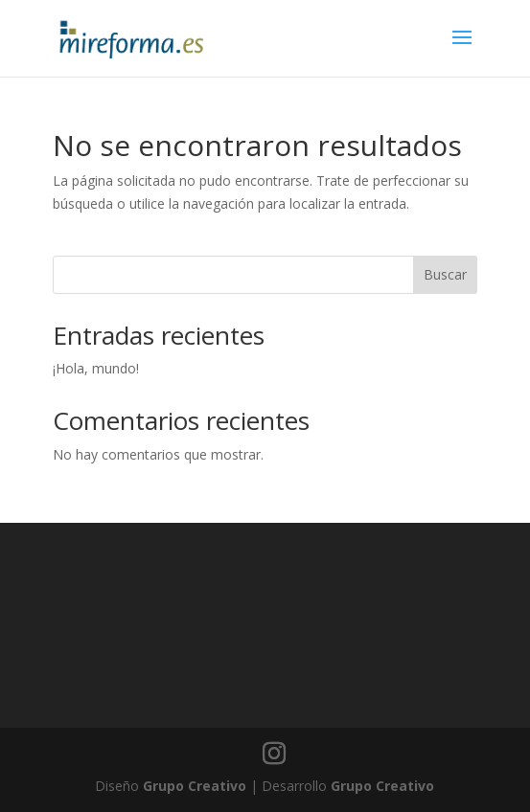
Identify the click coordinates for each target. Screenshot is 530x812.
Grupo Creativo (195, 786)
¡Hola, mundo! (96, 368)
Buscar (445, 274)
